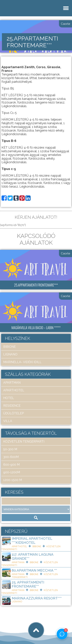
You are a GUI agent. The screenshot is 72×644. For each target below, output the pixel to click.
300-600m (11, 457)
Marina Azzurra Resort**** (37, 598)
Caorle (65, 24)
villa (8, 421)
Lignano (10, 354)
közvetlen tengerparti (24, 442)
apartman (12, 383)
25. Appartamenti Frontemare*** (28, 584)
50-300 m (10, 449)
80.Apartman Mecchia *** (34, 570)
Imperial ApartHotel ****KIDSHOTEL (32, 541)
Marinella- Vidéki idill (22, 362)
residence (12, 406)
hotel (9, 398)
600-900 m (11, 465)
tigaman (51, 627)
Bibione (10, 347)
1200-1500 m (13, 480)
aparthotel (14, 390)
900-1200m (12, 472)
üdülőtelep (14, 413)
